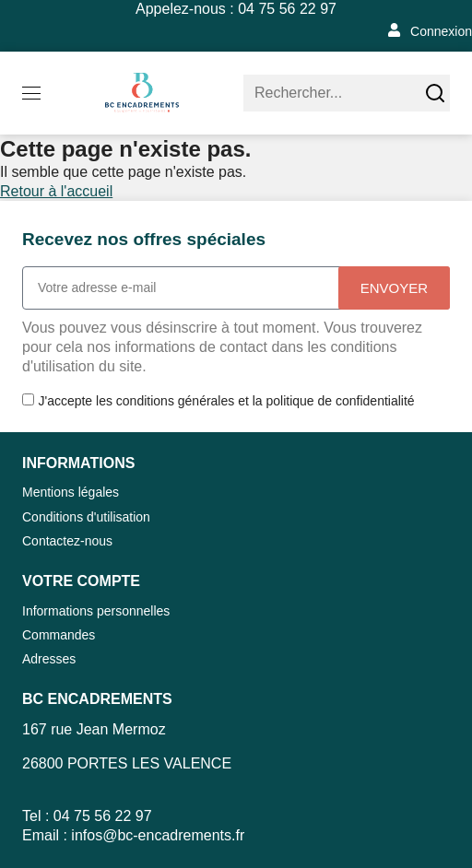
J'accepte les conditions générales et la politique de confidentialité (226, 401)
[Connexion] (394, 30)
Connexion (441, 31)
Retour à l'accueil (56, 191)
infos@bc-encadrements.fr (158, 835)
